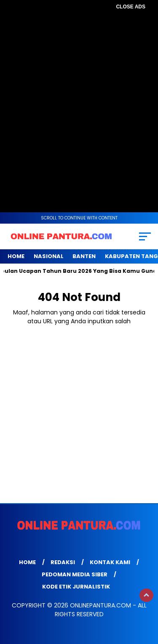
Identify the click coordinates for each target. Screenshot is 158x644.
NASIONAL (49, 256)
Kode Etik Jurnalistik (76, 587)
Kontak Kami (110, 562)
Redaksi (63, 562)
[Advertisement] (79, 91)
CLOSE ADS (131, 7)
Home (16, 256)
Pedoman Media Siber (75, 574)
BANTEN (84, 256)
